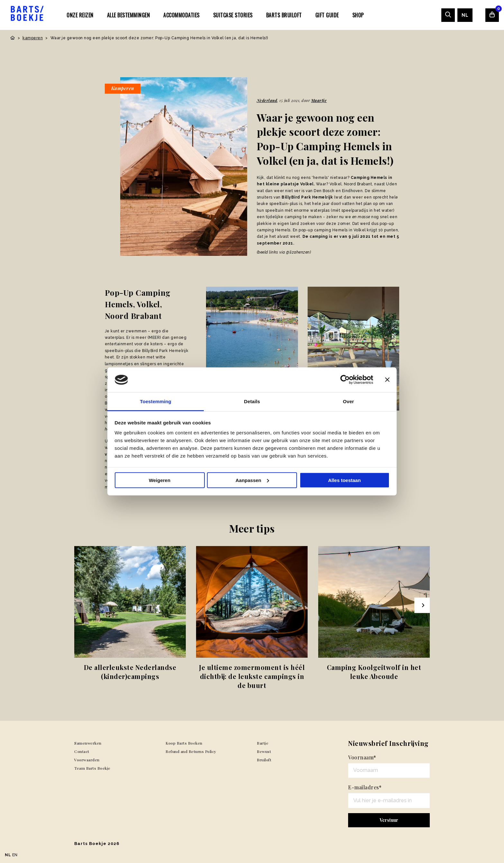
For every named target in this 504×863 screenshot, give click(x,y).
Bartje (263, 743)
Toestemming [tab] (156, 401)
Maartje (319, 100)
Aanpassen (252, 480)
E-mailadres (365, 787)
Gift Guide (327, 15)
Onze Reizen (80, 15)
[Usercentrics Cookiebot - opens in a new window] (345, 380)
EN (15, 855)
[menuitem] (80, 15)
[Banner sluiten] (387, 380)
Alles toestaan (345, 480)
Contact (82, 751)
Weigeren (160, 480)
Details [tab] (252, 401)
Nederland (267, 100)
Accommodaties (181, 15)
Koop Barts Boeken (184, 743)
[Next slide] (422, 605)
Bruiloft (264, 760)
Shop (358, 15)
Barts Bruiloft (284, 15)
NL (465, 15)
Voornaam (362, 757)
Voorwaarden (87, 760)
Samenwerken (88, 743)
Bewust (264, 751)
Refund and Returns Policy (191, 751)
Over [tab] (349, 401)
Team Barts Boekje (92, 768)
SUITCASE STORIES (233, 15)
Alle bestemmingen (129, 15)
